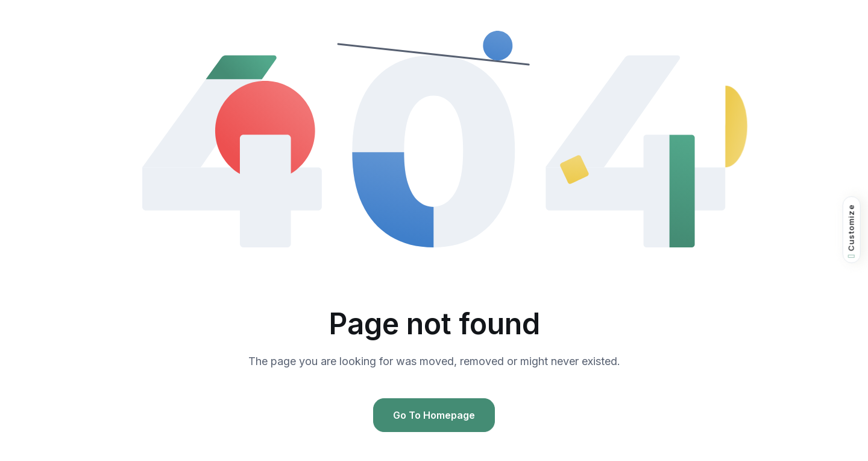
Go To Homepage (434, 415)
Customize (851, 231)
